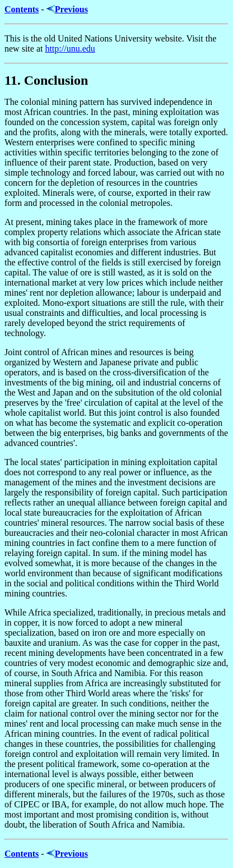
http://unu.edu (70, 49)
